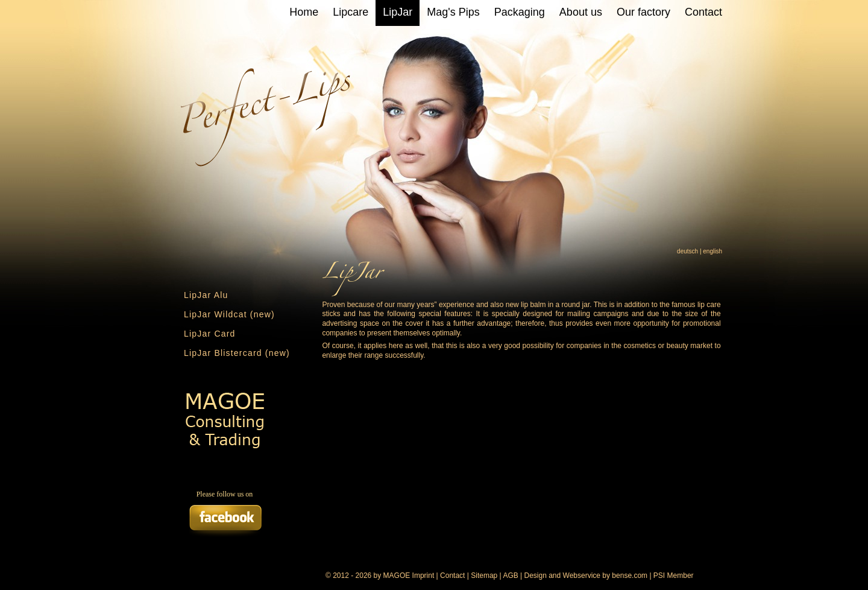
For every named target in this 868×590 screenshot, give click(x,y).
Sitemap (484, 576)
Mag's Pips (453, 12)
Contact (703, 12)
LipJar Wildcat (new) (229, 314)
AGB (510, 576)
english (712, 251)
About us (581, 12)
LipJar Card (210, 334)
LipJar (398, 12)
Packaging (520, 12)
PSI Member (674, 576)
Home (304, 12)
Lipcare (351, 12)
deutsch (687, 251)
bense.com (630, 576)
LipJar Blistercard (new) (237, 353)
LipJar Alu (206, 295)
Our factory (643, 12)
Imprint (423, 576)
